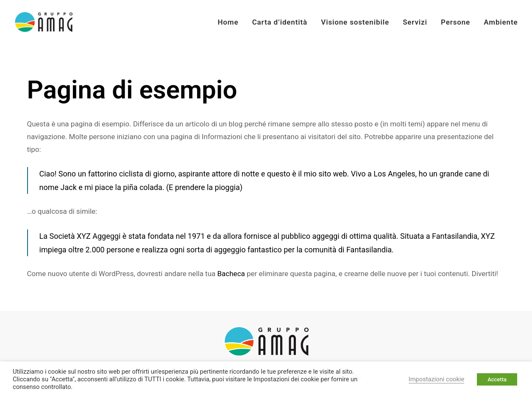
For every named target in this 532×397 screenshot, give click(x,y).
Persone (455, 22)
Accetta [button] (497, 379)
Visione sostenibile (355, 22)
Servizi (415, 22)
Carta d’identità (280, 22)
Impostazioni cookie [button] (436, 379)
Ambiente (501, 22)
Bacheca (231, 274)
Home (228, 22)
